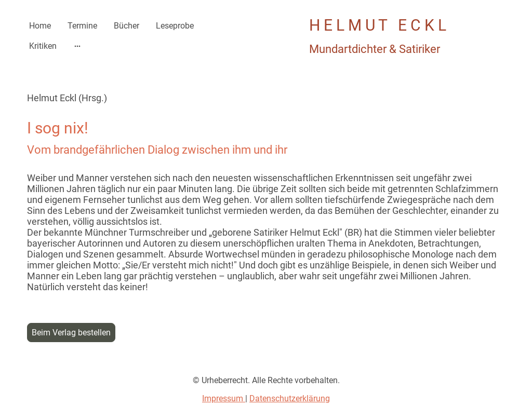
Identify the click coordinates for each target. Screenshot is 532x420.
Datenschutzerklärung (290, 398)
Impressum (224, 398)
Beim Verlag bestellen (71, 333)
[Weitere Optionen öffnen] (77, 46)
